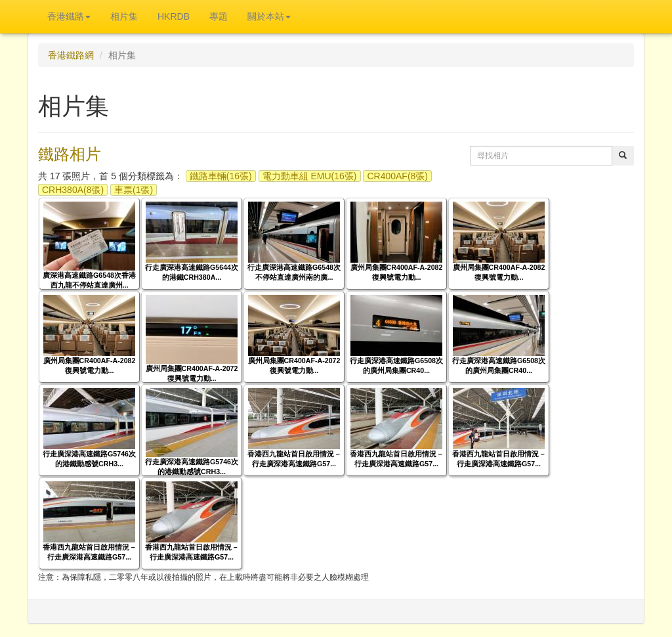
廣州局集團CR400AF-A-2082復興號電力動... (397, 272)
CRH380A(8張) (73, 190)
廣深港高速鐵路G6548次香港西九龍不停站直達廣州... (89, 280)
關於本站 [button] (269, 16)
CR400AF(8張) (397, 176)
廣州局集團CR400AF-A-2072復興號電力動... (192, 373)
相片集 (124, 16)
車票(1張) (134, 190)
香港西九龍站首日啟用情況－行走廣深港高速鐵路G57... (294, 459)
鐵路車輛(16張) (221, 176)
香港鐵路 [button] (69, 16)
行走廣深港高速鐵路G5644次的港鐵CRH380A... (192, 272)
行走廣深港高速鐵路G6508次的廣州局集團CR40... (396, 365)
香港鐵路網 (71, 55)
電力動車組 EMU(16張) (310, 176)
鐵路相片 (70, 154)
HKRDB (174, 16)
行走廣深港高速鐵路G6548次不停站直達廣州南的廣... (294, 272)
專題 (219, 16)
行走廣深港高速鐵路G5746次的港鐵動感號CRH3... (89, 459)
